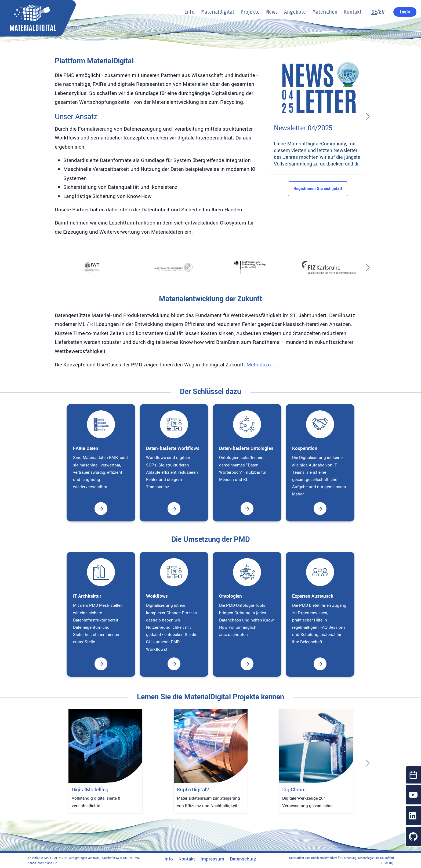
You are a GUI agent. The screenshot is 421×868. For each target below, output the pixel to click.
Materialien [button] (325, 12)
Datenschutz (243, 859)
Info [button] (190, 12)
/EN (378, 12)
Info (169, 859)
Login (405, 12)
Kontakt (187, 859)
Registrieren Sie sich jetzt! (318, 189)
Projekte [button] (250, 12)
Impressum (212, 859)
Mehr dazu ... (261, 365)
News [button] (272, 12)
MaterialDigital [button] (218, 12)
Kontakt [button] (353, 12)
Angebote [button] (295, 12)
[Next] (368, 116)
